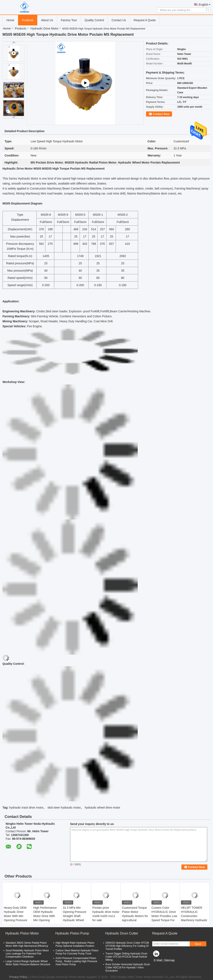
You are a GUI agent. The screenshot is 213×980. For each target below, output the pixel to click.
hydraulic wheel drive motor (103, 808)
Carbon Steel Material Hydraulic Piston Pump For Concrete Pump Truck (77, 952)
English (203, 5)
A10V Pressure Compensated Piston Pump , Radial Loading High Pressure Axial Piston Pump (76, 961)
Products (28, 20)
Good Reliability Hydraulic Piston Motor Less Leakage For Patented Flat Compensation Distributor (27, 954)
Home (10, 20)
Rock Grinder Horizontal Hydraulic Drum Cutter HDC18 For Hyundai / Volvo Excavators (128, 968)
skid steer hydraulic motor (64, 808)
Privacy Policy (18, 977)
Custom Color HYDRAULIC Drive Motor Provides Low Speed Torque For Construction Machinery (164, 918)
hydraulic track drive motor (26, 808)
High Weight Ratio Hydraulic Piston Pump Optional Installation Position (75, 944)
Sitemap (169, 960)
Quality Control (94, 20)
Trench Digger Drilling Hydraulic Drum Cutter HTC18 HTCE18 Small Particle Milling (126, 957)
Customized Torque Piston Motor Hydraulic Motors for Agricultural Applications (135, 916)
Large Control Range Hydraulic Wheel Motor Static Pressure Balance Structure (28, 963)
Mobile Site (161, 965)
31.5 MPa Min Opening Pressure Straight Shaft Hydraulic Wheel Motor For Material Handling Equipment (76, 918)
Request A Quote (145, 20)
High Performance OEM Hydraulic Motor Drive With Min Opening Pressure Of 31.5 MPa (45, 918)
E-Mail (158, 960)
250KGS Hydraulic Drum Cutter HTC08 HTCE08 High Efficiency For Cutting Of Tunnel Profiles (127, 946)
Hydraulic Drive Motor (45, 28)
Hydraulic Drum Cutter (122, 933)
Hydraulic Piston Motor (22, 933)
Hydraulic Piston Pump (72, 933)
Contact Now (161, 114)
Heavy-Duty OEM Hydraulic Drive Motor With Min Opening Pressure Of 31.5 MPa (15, 916)
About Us (47, 20)
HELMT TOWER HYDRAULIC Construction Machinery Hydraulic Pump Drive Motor (194, 916)
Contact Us (119, 20)
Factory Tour (69, 20)
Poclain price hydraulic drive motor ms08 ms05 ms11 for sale (106, 914)
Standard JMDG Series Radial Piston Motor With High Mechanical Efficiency (27, 944)
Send (198, 944)
